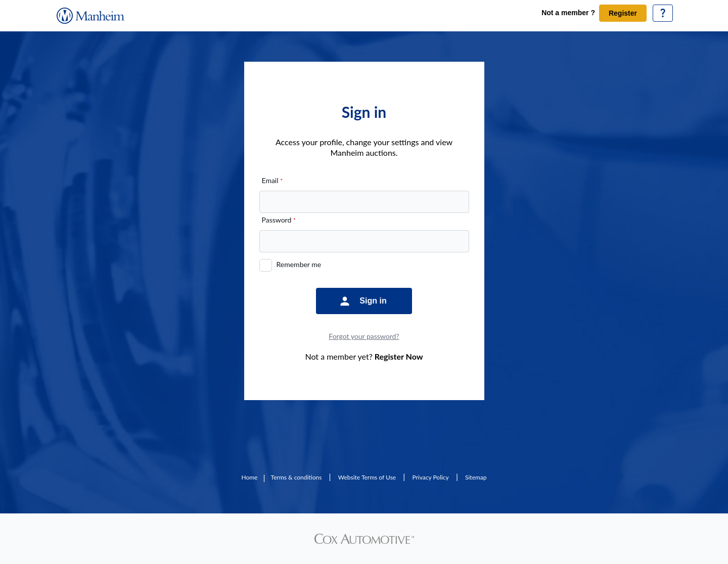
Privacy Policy (430, 477)
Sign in (373, 301)
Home (249, 477)
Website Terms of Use (367, 477)
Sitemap (476, 477)
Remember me (299, 264)
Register (623, 13)
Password (279, 220)
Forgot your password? (364, 336)
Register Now (399, 356)
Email (272, 180)
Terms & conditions (297, 477)
